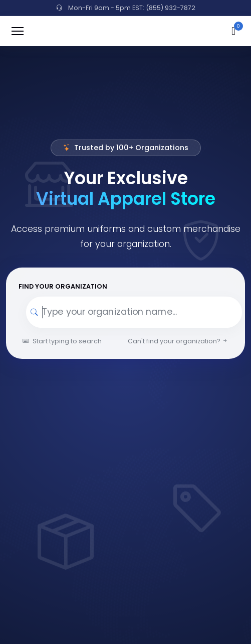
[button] (233, 31)
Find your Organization (63, 286)
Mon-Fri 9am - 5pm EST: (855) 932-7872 (126, 8)
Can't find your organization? (178, 341)
